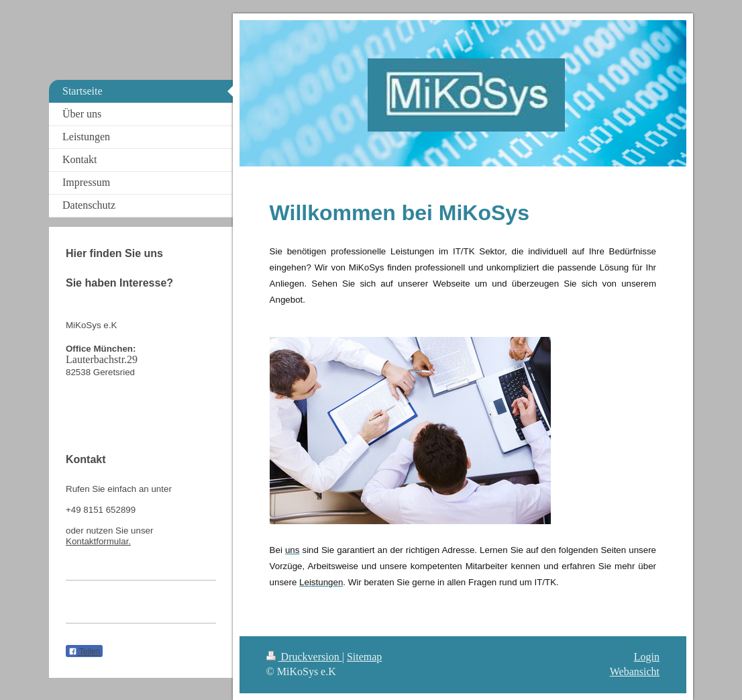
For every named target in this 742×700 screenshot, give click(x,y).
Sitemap (364, 657)
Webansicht (635, 671)
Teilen (84, 652)
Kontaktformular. (98, 541)
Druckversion (304, 657)
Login (647, 657)
